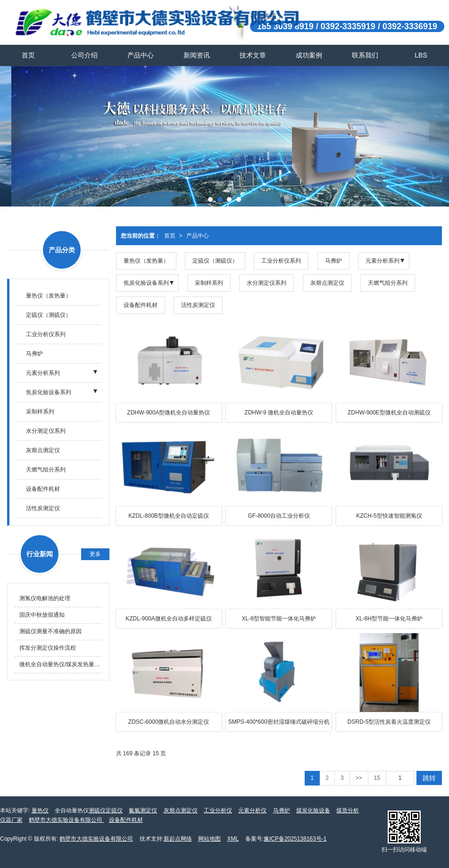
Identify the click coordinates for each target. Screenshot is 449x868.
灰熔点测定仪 (327, 283)
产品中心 (141, 55)
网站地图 (209, 839)
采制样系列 (209, 283)
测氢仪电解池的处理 (45, 598)
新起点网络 (178, 839)
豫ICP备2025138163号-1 (295, 839)
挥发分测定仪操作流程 (48, 648)
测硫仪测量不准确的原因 (50, 631)
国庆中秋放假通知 (42, 615)
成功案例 (309, 55)
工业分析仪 (218, 810)
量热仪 (40, 810)
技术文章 (253, 55)
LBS (421, 55)
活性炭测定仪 (198, 305)
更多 (95, 554)
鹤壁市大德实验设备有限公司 (66, 820)
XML (233, 839)
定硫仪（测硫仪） (215, 261)
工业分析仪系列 (281, 261)
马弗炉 (333, 261)
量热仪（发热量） (146, 261)
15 (377, 778)
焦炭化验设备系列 (146, 283)
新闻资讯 (197, 55)
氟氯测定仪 (143, 810)
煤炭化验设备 (313, 810)
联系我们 (365, 55)
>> (359, 778)
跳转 (429, 778)
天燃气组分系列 (388, 283)
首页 (28, 55)
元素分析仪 (252, 810)
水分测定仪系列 (266, 283)
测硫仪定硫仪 (106, 810)
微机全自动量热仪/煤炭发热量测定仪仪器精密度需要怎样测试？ (61, 664)
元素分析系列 (382, 261)
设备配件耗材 (141, 305)
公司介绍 (84, 55)
